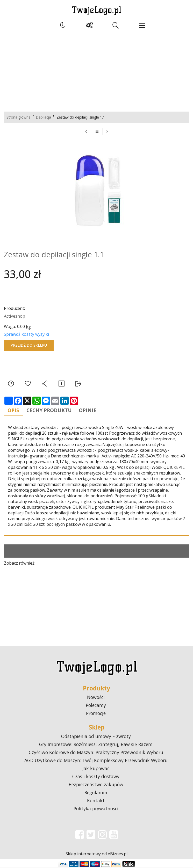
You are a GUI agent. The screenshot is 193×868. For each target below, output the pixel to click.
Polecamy (96, 706)
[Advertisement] (96, 70)
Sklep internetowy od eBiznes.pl (96, 855)
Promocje (96, 714)
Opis (15, 411)
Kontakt (96, 801)
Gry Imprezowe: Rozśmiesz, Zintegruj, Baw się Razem (96, 745)
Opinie (95, 411)
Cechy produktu (53, 411)
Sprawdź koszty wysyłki (26, 334)
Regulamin (96, 793)
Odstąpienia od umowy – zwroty (96, 737)
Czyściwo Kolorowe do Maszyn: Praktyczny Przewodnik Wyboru (96, 753)
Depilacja (44, 117)
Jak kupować (96, 769)
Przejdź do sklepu (29, 345)
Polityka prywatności (96, 809)
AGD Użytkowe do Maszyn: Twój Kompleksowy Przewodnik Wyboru (96, 761)
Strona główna (19, 117)
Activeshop (15, 316)
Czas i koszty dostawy (96, 777)
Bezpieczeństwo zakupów (96, 785)
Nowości (96, 698)
